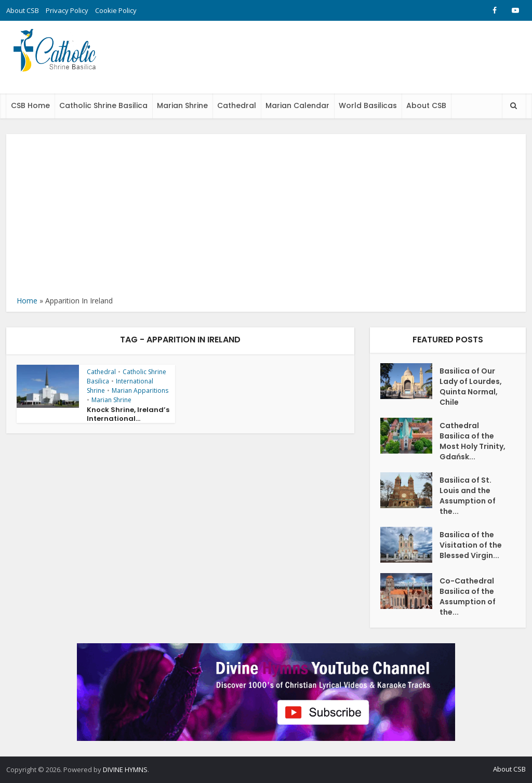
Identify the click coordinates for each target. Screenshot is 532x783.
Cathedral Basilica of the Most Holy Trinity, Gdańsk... (473, 441)
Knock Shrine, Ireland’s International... (128, 414)
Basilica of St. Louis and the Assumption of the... (468, 496)
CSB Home (30, 105)
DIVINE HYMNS (125, 769)
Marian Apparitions (140, 390)
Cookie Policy (116, 10)
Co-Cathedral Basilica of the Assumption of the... (468, 596)
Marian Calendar (297, 105)
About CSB (23, 10)
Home (27, 301)
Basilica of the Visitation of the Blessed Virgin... (471, 545)
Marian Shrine (182, 105)
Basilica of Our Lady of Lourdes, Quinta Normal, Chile (471, 387)
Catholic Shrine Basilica (103, 105)
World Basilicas (368, 105)
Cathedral (237, 105)
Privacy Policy (67, 10)
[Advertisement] (266, 217)
